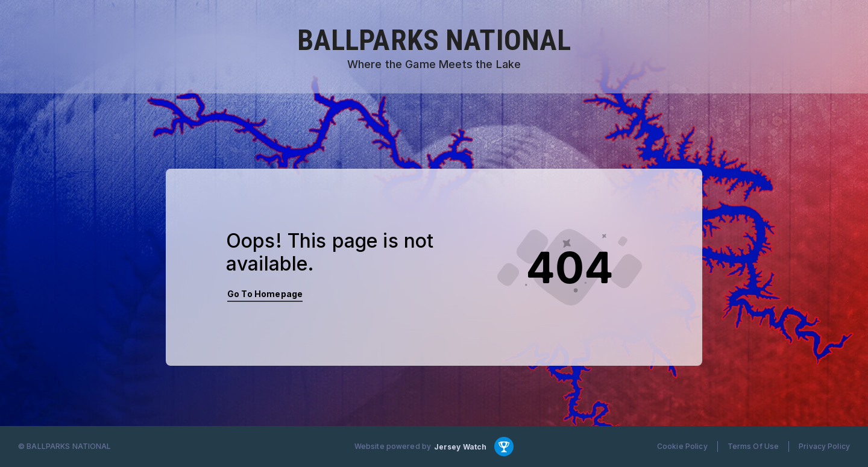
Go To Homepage (265, 294)
